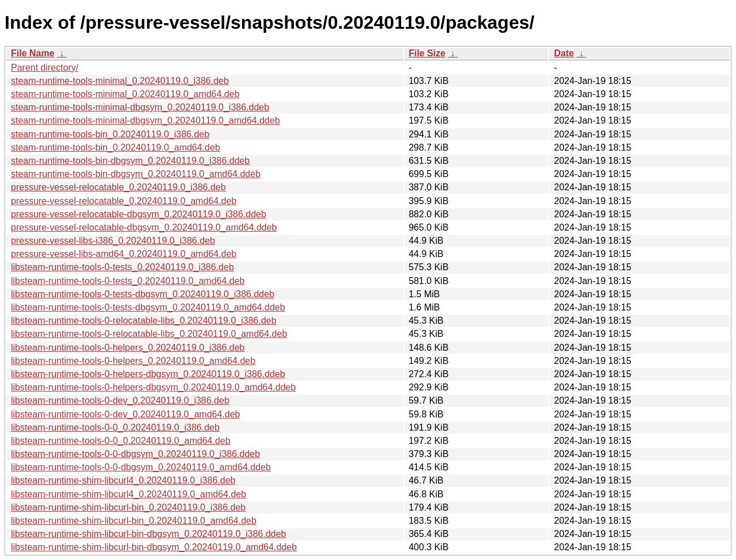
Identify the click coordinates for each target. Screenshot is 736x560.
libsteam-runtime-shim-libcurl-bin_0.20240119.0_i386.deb (128, 507)
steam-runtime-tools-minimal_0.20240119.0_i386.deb (120, 81)
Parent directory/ (45, 68)
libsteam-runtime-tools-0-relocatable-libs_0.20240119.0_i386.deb (144, 321)
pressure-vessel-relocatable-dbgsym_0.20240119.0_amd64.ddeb (144, 227)
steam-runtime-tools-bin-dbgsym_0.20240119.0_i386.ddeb (130, 161)
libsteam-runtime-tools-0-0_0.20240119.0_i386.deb (115, 427)
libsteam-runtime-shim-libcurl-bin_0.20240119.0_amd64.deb (134, 521)
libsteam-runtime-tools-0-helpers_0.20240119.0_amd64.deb (133, 361)
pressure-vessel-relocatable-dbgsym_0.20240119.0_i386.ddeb (139, 214)
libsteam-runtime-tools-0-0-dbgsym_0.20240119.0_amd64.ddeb (141, 467)
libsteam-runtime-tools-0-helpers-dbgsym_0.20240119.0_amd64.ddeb (153, 387)
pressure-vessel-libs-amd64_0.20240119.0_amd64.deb (124, 254)
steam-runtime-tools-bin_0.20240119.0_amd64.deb (116, 147)
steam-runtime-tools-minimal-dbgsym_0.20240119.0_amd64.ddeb (145, 120)
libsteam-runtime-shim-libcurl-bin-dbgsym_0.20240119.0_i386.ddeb (148, 534)
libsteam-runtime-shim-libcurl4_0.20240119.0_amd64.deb (129, 494)
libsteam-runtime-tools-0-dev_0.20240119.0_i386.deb (120, 400)
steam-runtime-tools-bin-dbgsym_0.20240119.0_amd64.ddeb (136, 174)
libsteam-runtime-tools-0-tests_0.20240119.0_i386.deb (122, 267)
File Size (427, 53)
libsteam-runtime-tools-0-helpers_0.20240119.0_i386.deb (128, 348)
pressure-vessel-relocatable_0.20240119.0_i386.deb (118, 187)
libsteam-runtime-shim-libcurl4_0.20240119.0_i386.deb (123, 480)
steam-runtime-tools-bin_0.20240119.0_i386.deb (110, 134)
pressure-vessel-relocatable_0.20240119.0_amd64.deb (124, 201)
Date (564, 53)
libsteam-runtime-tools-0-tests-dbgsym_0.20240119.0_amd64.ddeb (148, 307)
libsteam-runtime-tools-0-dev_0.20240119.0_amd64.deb (125, 414)
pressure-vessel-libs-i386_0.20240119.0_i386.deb (113, 241)
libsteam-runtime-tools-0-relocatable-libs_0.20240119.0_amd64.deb (149, 334)
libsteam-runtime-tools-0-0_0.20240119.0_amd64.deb (121, 441)
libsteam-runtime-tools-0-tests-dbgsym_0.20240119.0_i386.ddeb (143, 294)
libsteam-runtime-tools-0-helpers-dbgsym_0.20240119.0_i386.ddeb (148, 374)
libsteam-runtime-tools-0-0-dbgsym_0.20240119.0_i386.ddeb (135, 454)
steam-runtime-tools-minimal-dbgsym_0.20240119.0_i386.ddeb (140, 107)
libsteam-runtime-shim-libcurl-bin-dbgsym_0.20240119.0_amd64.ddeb (154, 547)
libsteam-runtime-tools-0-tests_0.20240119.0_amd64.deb (128, 281)
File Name (33, 53)
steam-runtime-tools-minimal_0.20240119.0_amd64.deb (125, 94)
